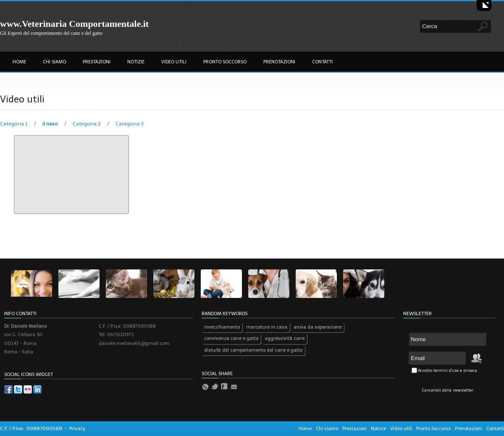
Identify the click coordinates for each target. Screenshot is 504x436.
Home (19, 62)
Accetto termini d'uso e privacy (448, 371)
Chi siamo (54, 62)
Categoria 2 (87, 124)
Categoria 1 (14, 124)
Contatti (322, 62)
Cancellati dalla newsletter (448, 390)
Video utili (174, 62)
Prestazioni (97, 62)
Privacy (77, 429)
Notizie (136, 62)
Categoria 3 (130, 124)
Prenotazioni (279, 62)
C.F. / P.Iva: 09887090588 (31, 428)
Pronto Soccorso (225, 62)
